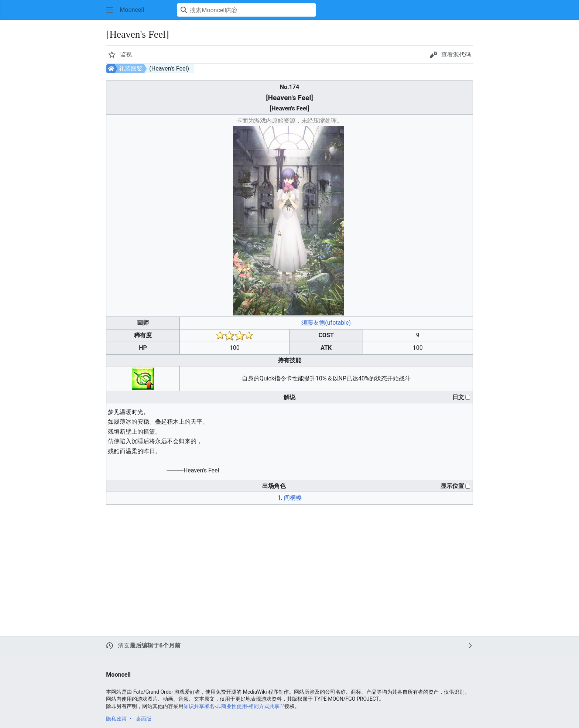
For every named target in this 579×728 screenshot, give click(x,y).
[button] (110, 10)
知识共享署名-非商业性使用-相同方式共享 (232, 706)
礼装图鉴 (131, 69)
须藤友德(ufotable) (326, 323)
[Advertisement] (253, 562)
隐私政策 (116, 719)
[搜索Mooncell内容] (246, 10)
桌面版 (144, 719)
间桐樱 (293, 498)
